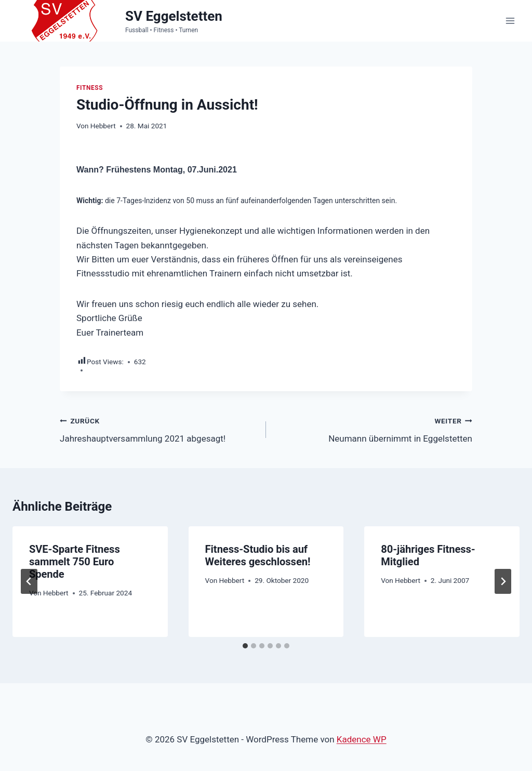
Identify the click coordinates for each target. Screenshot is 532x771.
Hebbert (103, 126)
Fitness (90, 88)
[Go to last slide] (29, 582)
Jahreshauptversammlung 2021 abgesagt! (158, 429)
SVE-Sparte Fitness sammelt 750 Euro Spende (75, 562)
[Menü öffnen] (510, 21)
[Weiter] (503, 582)
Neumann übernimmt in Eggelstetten (374, 429)
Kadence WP (362, 739)
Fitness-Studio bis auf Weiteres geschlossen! (258, 555)
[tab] (245, 646)
